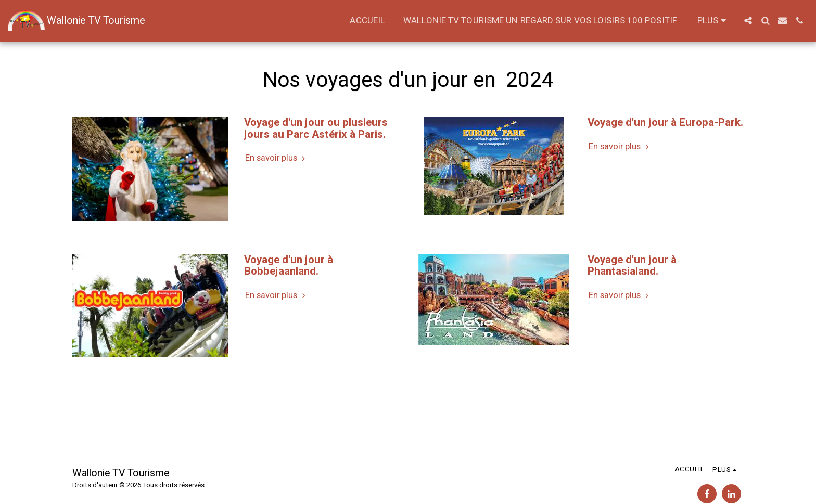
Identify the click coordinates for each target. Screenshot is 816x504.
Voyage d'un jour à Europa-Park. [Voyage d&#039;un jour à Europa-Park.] (665, 122)
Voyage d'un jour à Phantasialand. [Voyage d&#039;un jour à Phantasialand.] (632, 266)
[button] (748, 21)
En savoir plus (277, 158)
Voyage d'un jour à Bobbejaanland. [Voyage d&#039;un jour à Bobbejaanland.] (289, 266)
